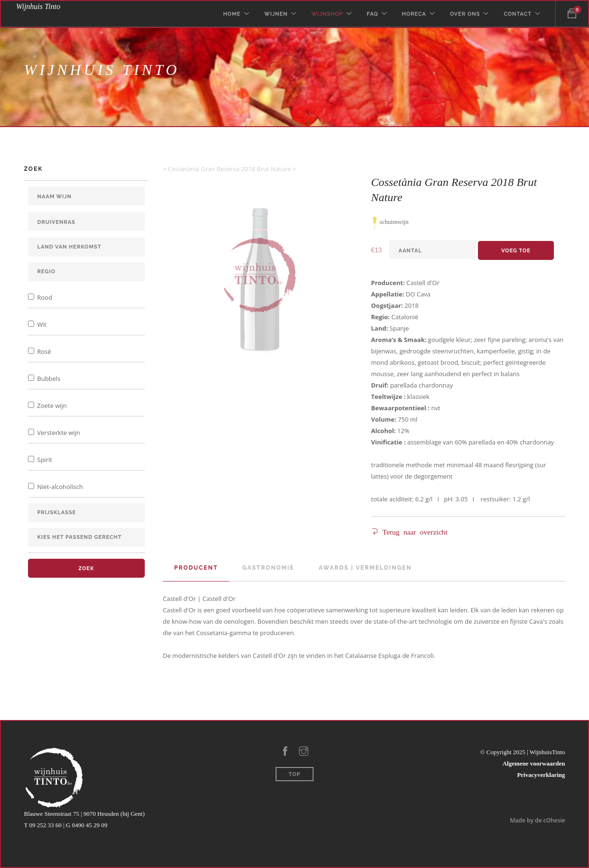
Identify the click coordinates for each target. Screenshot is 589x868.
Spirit (44, 460)
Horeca (414, 14)
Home (232, 14)
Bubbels (48, 379)
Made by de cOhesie (537, 820)
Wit (41, 324)
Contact (518, 14)
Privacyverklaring (541, 775)
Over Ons (465, 14)
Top (294, 774)
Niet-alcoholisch (59, 487)
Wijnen (276, 14)
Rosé (43, 351)
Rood (44, 297)
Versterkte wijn (58, 433)
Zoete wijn (51, 406)
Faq (373, 14)
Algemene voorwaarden (534, 763)
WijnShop (327, 14)
